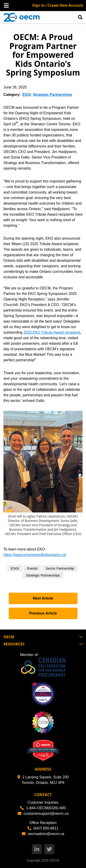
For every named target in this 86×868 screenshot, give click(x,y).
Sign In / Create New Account (58, 5)
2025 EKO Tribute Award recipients (52, 332)
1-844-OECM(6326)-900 (43, 808)
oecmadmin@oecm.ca (43, 834)
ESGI (27, 95)
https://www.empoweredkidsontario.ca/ (35, 555)
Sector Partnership (60, 568)
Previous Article (43, 613)
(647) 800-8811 (43, 828)
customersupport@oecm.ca (43, 814)
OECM (54, 860)
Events (32, 568)
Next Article (43, 598)
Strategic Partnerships (53, 95)
